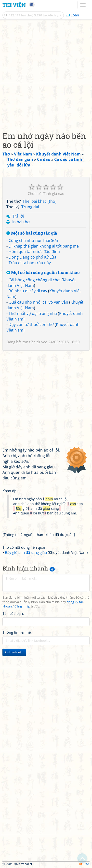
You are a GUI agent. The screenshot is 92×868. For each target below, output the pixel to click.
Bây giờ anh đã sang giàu (26, 552)
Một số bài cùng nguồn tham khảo (43, 273)
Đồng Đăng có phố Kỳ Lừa (33, 257)
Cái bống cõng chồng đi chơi (35, 280)
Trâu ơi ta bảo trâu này (30, 263)
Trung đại (30, 207)
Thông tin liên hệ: (17, 632)
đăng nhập (22, 606)
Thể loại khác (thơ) (39, 201)
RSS (85, 864)
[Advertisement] (46, 74)
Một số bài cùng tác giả (32, 233)
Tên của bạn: (13, 613)
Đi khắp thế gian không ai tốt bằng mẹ (44, 246)
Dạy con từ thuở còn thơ (31, 324)
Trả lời (18, 216)
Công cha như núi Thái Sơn (33, 240)
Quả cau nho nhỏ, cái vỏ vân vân (38, 302)
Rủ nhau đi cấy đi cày (28, 291)
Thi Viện (14, 5)
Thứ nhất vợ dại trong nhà (33, 313)
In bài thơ (21, 222)
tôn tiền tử (31, 342)
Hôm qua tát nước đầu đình (34, 251)
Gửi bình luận (14, 652)
